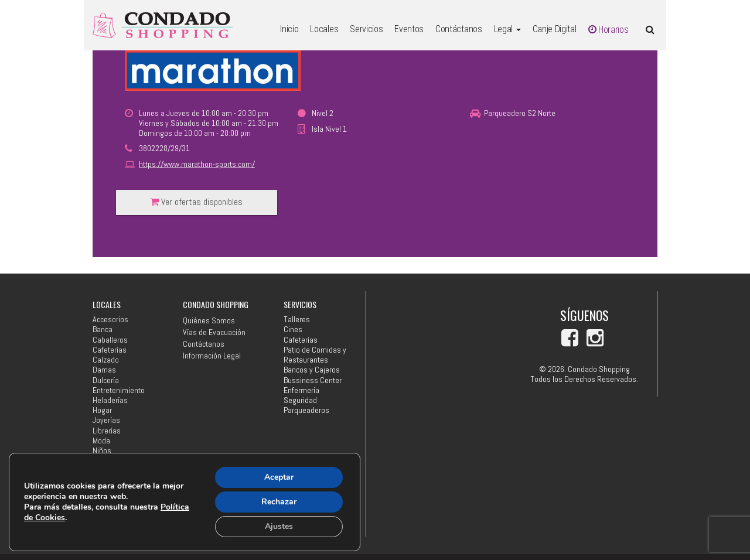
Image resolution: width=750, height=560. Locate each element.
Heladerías (110, 400)
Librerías (107, 431)
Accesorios (110, 320)
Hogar (102, 410)
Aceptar (279, 477)
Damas (104, 370)
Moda (101, 441)
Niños (102, 451)
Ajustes (279, 526)
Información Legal (212, 356)
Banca (103, 329)
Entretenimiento (119, 390)
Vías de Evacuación (214, 332)
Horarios (608, 30)
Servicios (366, 29)
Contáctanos (458, 29)
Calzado (106, 360)
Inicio (289, 29)
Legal (507, 29)
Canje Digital (555, 29)
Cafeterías (110, 350)
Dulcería (106, 380)
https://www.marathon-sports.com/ (197, 164)
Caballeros (110, 340)
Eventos (409, 29)
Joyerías (106, 420)
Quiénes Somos (209, 320)
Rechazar (279, 502)
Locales (324, 29)
